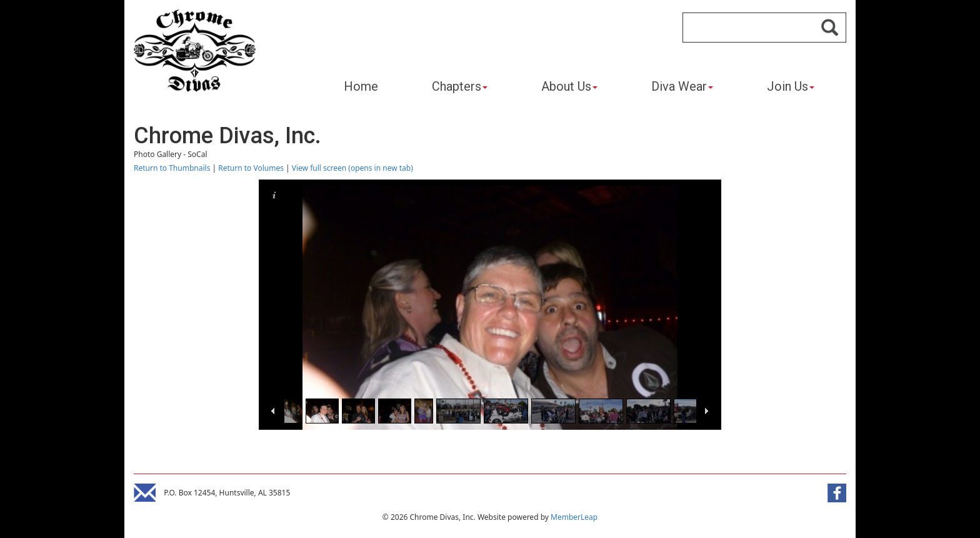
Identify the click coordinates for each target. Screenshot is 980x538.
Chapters (460, 86)
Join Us (791, 86)
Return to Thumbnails (172, 168)
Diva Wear (682, 86)
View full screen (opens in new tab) (352, 168)
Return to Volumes (251, 168)
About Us (569, 86)
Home (361, 86)
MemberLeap (574, 517)
